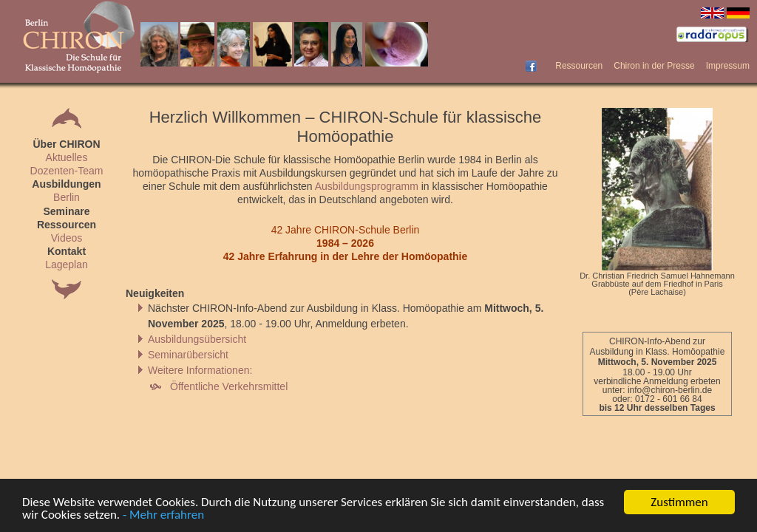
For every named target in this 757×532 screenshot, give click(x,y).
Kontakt (67, 251)
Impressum (728, 66)
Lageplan (67, 265)
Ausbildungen (66, 184)
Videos (67, 238)
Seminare (66, 211)
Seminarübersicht (188, 355)
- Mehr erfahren (163, 515)
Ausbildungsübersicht (197, 339)
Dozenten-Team (67, 171)
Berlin (67, 197)
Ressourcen (579, 66)
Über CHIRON (66, 144)
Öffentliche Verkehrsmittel (229, 386)
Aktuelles (67, 157)
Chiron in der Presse (654, 66)
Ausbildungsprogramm (367, 186)
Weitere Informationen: (200, 370)
